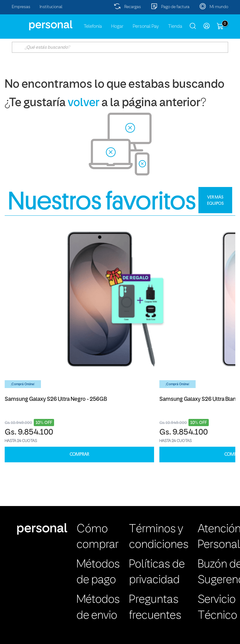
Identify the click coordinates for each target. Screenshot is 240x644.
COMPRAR (79, 454)
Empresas (21, 7)
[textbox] (120, 47)
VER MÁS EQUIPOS (215, 200)
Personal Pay (146, 27)
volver (84, 103)
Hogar (117, 27)
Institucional (51, 7)
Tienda (175, 27)
